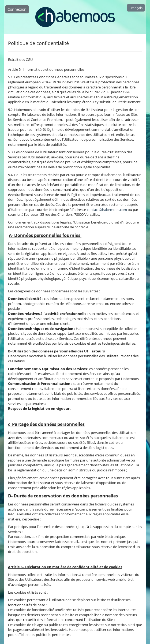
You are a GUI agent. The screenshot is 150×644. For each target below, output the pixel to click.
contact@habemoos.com (107, 210)
